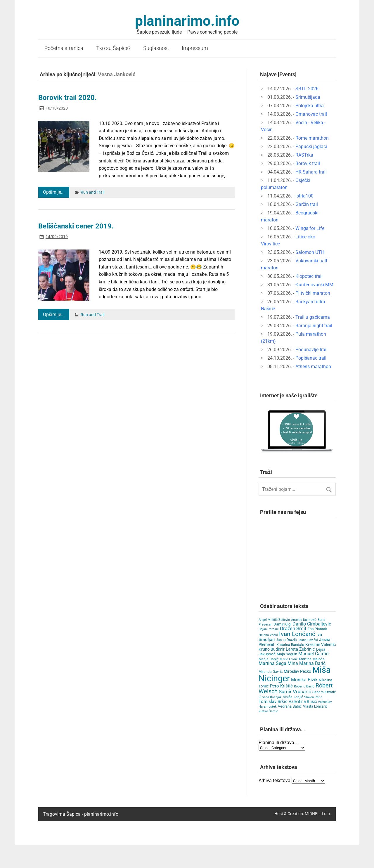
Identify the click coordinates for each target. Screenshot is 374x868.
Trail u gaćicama (313, 317)
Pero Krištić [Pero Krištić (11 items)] (281, 686)
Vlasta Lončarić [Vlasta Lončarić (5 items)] (315, 706)
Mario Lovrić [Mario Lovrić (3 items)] (289, 659)
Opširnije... (54, 192)
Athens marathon (313, 367)
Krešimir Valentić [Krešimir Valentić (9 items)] (321, 644)
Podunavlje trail (311, 350)
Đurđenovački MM (314, 285)
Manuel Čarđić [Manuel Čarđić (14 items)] (313, 654)
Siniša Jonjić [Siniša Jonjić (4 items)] (293, 697)
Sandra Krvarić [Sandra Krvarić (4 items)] (324, 692)
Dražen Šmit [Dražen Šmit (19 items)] (293, 629)
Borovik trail (308, 163)
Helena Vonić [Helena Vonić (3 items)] (268, 635)
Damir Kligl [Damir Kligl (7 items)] (282, 624)
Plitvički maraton (313, 293)
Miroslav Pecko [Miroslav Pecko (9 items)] (297, 671)
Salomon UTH (310, 252)
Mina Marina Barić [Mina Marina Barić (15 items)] (307, 663)
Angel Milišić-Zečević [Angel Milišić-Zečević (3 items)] (274, 620)
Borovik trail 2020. (67, 98)
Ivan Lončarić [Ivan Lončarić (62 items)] (297, 634)
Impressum (195, 48)
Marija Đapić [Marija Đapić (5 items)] (269, 659)
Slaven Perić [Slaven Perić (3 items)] (313, 697)
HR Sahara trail (311, 172)
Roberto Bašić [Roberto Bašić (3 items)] (304, 686)
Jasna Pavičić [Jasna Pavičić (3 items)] (308, 640)
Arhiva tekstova (275, 780)
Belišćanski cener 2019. (76, 226)
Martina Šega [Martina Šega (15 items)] (272, 663)
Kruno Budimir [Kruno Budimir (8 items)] (272, 649)
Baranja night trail (314, 326)
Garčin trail (307, 204)
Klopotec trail (309, 276)
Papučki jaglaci (311, 147)
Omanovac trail (311, 114)
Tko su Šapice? (113, 48)
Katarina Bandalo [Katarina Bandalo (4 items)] (290, 645)
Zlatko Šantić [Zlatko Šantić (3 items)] (268, 711)
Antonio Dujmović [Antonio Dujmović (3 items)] (304, 620)
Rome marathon (312, 138)
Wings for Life (310, 228)
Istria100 (304, 196)
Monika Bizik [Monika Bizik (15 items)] (304, 680)
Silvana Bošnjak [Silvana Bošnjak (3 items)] (270, 697)
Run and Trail (92, 192)
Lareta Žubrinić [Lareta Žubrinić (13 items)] (300, 649)
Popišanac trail (311, 358)
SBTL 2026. (308, 89)
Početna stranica (64, 48)
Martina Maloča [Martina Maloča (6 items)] (312, 659)
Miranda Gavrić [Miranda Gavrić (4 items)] (271, 672)
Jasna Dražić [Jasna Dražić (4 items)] (286, 640)
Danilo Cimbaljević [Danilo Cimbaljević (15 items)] (312, 624)
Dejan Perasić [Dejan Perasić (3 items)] (269, 629)
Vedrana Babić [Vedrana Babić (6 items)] (290, 706)
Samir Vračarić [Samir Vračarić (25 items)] (295, 692)
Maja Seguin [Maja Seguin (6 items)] (287, 654)
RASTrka (304, 155)
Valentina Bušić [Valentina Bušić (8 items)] (303, 701)
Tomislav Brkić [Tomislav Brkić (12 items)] (273, 701)
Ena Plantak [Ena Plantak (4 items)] (317, 629)
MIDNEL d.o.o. (318, 814)
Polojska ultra (310, 106)
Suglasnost (156, 48)
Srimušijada (308, 97)
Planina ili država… (278, 743)
